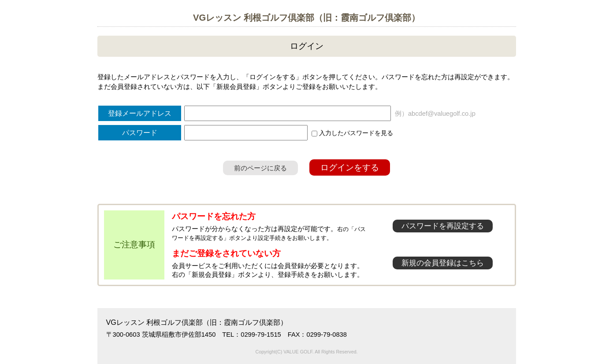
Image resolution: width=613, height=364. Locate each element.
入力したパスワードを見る (352, 133)
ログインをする (350, 167)
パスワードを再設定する (443, 226)
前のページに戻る (260, 168)
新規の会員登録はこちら (443, 263)
